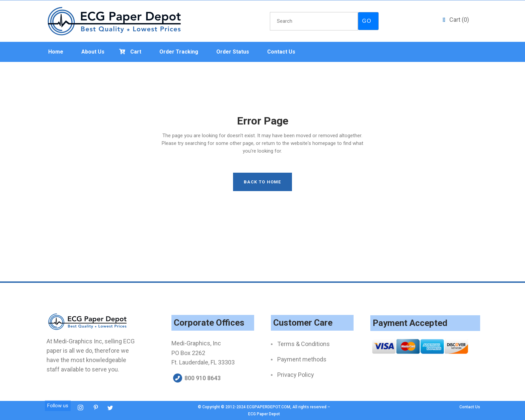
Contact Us (470, 407)
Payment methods (302, 359)
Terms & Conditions (304, 344)
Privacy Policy (296, 375)
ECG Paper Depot (264, 414)
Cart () (459, 20)
